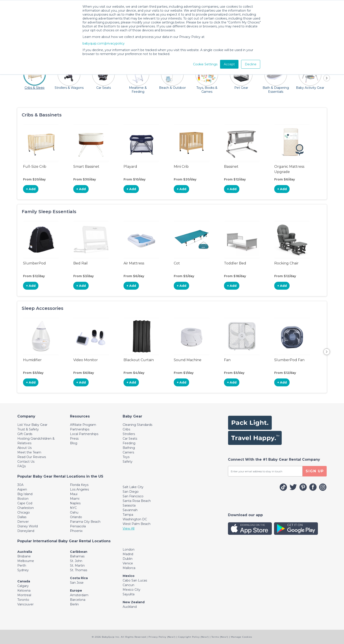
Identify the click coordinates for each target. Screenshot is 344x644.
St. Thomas (79, 570)
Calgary (23, 586)
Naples (75, 503)
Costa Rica (79, 578)
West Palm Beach (137, 524)
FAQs (21, 466)
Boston (23, 499)
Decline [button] (251, 64)
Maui (74, 494)
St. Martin (77, 566)
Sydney (23, 570)
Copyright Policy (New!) (193, 637)
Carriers (128, 452)
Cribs (126, 429)
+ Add (31, 189)
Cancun (128, 585)
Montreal (24, 595)
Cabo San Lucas (135, 580)
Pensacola (78, 526)
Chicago (24, 512)
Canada (24, 581)
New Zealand (134, 602)
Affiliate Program (83, 425)
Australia (25, 552)
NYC (73, 508)
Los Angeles (79, 489)
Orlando (76, 517)
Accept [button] (229, 64)
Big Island (25, 494)
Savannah (130, 510)
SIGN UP (315, 471)
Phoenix (76, 531)
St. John (76, 561)
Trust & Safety (28, 429)
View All (129, 528)
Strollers (129, 434)
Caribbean (79, 552)
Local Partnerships (84, 434)
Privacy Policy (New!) (162, 637)
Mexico (129, 576)
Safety (128, 462)
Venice (128, 563)
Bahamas (77, 556)
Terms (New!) (220, 637)
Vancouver (25, 604)
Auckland (130, 607)
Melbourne (26, 561)
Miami (75, 499)
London (129, 549)
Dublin (128, 559)
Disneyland (26, 531)
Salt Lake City (133, 487)
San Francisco (133, 496)
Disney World (28, 526)
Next (327, 352)
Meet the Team (29, 452)
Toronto (23, 600)
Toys (126, 457)
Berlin (74, 604)
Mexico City (132, 590)
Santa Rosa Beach (137, 501)
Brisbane (24, 556)
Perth (22, 566)
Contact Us (26, 462)
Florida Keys (79, 485)
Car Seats (130, 439)
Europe (76, 590)
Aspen (22, 489)
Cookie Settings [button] (205, 64)
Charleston (26, 508)
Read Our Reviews (32, 457)
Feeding (129, 443)
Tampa (128, 515)
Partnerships (80, 429)
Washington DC (135, 519)
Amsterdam (79, 595)
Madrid (128, 554)
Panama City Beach (85, 522)
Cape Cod (25, 503)
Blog (74, 443)
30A (20, 485)
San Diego (131, 492)
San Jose (77, 583)
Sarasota (129, 505)
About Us (24, 448)
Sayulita (129, 594)
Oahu (74, 512)
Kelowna (24, 590)
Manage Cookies (241, 637)
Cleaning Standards (137, 425)
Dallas (22, 517)
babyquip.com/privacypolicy (104, 43)
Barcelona (78, 600)
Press (74, 439)
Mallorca (129, 568)
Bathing (129, 448)
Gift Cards (25, 434)
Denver (23, 522)
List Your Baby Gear (32, 425)
